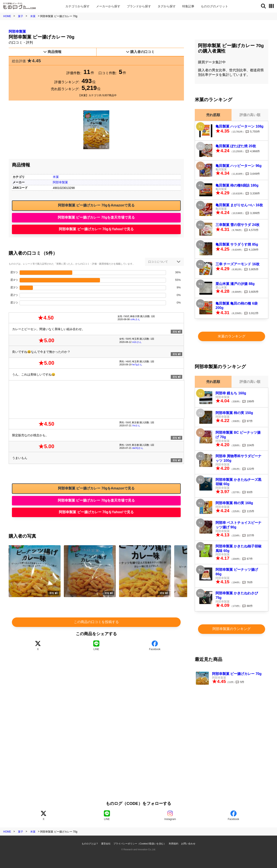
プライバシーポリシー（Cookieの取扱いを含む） (140, 844)
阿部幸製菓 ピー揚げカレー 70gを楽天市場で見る (96, 217)
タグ (167, 6)
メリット (214, 6)
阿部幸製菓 (17, 31)
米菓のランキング (232, 336)
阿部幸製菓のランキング (232, 629)
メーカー (108, 6)
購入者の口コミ (140, 52)
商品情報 (52, 52)
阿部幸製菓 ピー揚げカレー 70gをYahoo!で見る (96, 229)
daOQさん (138, 448)
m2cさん (137, 342)
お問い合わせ (188, 844)
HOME (7, 16)
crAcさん (135, 319)
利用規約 (174, 844)
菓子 (21, 16)
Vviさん (136, 425)
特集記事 (188, 6)
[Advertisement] (97, 399)
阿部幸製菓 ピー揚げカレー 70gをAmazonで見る (96, 205)
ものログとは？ (90, 844)
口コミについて (158, 262)
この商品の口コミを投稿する (96, 622)
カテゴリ (77, 6)
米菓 (33, 16)
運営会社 (106, 844)
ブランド (139, 6)
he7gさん (137, 364)
